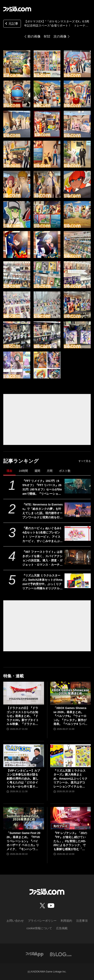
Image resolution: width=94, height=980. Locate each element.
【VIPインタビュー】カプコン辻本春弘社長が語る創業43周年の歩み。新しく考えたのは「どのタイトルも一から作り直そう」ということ (23, 779)
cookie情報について (39, 928)
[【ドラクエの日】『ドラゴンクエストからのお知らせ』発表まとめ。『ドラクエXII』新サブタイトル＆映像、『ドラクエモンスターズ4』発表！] (24, 693)
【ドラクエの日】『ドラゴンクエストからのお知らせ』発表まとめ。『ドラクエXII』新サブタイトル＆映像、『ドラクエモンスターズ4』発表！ (23, 716)
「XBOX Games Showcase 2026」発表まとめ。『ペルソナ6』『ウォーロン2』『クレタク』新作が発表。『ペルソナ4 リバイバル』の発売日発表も (70, 716)
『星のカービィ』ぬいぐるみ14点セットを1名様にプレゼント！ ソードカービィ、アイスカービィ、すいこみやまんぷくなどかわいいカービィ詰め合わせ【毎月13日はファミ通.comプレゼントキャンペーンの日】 (42, 535)
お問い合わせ (15, 921)
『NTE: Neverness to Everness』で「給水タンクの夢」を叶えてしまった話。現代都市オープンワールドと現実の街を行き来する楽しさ (42, 511)
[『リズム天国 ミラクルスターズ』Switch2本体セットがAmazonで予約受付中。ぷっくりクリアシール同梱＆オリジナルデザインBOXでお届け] (78, 581)
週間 (37, 471)
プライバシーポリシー (42, 921)
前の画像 (34, 36)
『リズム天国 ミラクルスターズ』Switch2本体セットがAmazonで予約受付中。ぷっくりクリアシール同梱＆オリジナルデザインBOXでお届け (42, 582)
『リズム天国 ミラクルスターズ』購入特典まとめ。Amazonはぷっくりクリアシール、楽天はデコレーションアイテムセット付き (70, 779)
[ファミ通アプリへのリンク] (35, 954)
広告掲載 (62, 928)
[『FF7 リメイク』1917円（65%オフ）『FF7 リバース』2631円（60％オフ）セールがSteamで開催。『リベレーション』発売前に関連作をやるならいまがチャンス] (78, 486)
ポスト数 (65, 471)
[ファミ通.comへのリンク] (17, 9)
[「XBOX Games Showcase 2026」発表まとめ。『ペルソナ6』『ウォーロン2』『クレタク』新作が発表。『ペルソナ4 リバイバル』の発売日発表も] (71, 693)
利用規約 (66, 921)
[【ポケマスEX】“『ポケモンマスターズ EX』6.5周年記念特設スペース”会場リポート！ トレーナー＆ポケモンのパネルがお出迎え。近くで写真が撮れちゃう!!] (17, 64)
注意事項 (82, 921)
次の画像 (60, 36)
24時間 (23, 471)
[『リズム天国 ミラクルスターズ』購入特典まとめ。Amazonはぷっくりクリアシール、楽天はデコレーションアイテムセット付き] (71, 756)
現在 (9, 471)
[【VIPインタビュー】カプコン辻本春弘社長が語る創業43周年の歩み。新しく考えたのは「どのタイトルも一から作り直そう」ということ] (24, 756)
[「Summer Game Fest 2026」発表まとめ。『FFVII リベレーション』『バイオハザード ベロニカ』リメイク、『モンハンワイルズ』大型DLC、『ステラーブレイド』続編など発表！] (24, 818)
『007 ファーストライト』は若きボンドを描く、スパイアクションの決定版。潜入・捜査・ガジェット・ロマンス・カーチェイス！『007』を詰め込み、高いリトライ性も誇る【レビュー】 (42, 559)
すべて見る (85, 461)
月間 (50, 471)
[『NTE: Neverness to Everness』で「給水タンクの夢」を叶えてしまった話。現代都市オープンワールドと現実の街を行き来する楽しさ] (78, 510)
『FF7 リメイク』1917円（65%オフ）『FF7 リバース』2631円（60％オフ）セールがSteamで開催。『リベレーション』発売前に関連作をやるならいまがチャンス (42, 488)
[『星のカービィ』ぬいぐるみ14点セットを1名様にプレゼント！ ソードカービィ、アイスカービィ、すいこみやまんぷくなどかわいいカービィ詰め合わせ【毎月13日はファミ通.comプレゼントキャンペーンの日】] (78, 533)
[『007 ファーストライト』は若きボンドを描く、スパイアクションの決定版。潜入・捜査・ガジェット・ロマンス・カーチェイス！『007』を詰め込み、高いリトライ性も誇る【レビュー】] (78, 557)
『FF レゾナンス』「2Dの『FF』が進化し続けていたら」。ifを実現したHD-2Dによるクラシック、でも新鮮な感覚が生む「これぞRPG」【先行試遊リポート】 (70, 841)
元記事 (11, 24)
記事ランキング (21, 461)
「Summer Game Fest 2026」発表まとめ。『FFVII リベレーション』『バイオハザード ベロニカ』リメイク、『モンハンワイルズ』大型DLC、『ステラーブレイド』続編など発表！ (23, 841)
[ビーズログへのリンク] (61, 954)
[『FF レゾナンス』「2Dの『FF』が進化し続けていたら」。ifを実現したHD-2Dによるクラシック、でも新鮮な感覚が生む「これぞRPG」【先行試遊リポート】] (71, 818)
